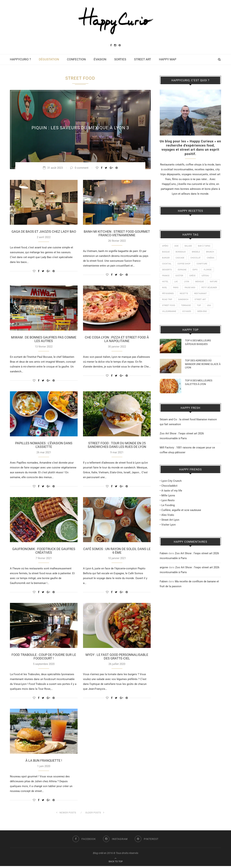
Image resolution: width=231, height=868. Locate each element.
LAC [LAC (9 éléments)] (176, 283)
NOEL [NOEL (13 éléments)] (178, 289)
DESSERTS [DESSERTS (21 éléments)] (167, 271)
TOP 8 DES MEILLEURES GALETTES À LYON (199, 391)
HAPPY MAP (168, 59)
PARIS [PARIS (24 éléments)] (190, 289)
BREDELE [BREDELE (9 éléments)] (196, 252)
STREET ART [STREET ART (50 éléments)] (168, 308)
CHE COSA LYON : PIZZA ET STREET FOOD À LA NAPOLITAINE (117, 340)
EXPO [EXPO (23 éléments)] (196, 271)
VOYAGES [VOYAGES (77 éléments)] (207, 314)
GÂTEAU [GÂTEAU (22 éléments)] (206, 277)
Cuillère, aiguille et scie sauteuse (181, 519)
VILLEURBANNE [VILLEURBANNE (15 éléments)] (189, 314)
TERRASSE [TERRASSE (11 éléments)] (204, 308)
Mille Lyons (168, 504)
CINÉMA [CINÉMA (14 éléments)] (211, 259)
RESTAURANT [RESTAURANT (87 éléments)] (168, 302)
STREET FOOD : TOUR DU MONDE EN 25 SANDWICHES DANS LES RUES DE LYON (117, 446)
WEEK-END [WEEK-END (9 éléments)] (167, 320)
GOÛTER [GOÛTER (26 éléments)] (180, 277)
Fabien (164, 562)
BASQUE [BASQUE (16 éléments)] (166, 252)
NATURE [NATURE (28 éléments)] (166, 289)
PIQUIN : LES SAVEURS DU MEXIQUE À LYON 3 (80, 128)
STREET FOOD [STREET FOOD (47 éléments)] (186, 308)
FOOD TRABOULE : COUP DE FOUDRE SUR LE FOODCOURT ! (44, 658)
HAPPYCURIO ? (20, 59)
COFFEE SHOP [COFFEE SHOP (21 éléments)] (184, 265)
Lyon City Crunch (171, 490)
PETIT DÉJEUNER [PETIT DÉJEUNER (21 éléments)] (170, 295)
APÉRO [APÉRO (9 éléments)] (165, 246)
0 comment (79, 168)
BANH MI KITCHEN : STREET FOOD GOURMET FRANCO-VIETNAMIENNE (117, 234)
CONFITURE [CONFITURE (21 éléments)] (202, 265)
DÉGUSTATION (49, 59)
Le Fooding (168, 514)
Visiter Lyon (168, 533)
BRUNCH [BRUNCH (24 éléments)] (211, 252)
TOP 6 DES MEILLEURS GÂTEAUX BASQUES (198, 351)
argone (164, 576)
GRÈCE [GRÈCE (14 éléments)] (193, 277)
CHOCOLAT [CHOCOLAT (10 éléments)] (196, 259)
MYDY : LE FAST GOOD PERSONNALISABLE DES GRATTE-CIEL (117, 658)
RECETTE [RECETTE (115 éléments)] (206, 295)
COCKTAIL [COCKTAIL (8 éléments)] (167, 265)
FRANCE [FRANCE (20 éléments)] (166, 277)
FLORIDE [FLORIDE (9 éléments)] (208, 271)
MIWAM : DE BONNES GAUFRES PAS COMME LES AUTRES (44, 340)
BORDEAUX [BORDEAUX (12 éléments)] (181, 252)
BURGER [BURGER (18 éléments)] (166, 259)
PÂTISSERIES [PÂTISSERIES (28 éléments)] (190, 295)
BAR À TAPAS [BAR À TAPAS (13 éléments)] (205, 246)
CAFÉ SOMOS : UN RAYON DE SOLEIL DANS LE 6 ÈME (117, 552)
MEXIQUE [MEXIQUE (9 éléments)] (200, 283)
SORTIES (120, 59)
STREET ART (143, 59)
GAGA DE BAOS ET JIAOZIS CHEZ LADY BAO (44, 232)
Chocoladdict (169, 494)
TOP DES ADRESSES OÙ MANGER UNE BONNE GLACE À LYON (203, 373)
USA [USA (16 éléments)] (174, 314)
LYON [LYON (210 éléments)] (187, 283)
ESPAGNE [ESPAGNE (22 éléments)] (182, 271)
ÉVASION (100, 59)
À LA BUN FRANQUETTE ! (44, 762)
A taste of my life (172, 499)
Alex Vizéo (168, 524)
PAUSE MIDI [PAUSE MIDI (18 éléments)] (204, 289)
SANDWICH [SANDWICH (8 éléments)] (203, 302)
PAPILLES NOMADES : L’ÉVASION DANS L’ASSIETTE (44, 446)
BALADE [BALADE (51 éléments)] (189, 246)
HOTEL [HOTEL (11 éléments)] (165, 283)
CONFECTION (76, 59)
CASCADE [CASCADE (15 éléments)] (180, 259)
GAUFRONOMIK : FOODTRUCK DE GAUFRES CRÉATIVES (44, 552)
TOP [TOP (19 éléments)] (164, 314)
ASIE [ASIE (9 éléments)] (177, 246)
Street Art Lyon (170, 528)
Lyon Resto (168, 509)
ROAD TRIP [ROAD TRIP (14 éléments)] (186, 302)
